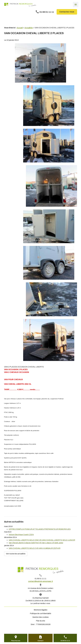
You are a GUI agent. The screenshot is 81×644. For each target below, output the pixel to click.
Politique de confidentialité (40, 613)
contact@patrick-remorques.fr (41, 581)
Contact (40, 641)
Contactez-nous (67, 12)
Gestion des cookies (40, 617)
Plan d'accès (16, 641)
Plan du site (40, 621)
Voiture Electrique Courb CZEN (21, 535)
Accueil (20, 28)
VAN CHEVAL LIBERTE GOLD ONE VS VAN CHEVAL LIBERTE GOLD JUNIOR (42, 540)
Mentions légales (41, 610)
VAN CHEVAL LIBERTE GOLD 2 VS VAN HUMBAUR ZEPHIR (35, 548)
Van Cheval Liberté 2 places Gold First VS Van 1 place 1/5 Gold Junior (36, 543)
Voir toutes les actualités (16, 554)
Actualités (29, 28)
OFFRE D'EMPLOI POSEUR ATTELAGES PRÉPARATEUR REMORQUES (40, 529)
